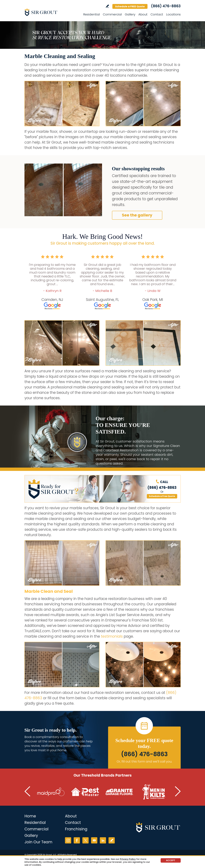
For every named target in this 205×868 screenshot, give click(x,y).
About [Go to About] (143, 14)
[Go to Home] (49, 12)
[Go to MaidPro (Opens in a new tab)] (51, 792)
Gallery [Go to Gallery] (130, 14)
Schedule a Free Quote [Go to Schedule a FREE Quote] (162, 496)
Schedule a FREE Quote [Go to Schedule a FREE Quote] (130, 6)
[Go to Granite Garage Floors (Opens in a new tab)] (119, 792)
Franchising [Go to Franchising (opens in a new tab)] (76, 829)
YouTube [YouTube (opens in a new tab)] (94, 840)
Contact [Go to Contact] (157, 14)
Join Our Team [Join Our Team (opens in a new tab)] (38, 842)
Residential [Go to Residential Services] (92, 14)
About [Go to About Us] (71, 816)
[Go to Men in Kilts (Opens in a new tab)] (154, 792)
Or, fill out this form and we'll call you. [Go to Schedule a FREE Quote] (144, 761)
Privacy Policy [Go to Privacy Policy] (128, 859)
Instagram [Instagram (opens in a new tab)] (68, 840)
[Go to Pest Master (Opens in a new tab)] (85, 792)
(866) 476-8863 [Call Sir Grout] (166, 6)
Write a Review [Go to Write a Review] (107, 6)
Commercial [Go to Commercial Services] (112, 14)
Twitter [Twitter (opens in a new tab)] (85, 840)
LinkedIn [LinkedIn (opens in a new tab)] (103, 840)
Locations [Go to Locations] (173, 14)
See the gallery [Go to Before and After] (137, 215)
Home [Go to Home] (30, 816)
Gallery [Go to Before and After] (31, 836)
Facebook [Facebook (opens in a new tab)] (77, 840)
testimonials (112, 636)
